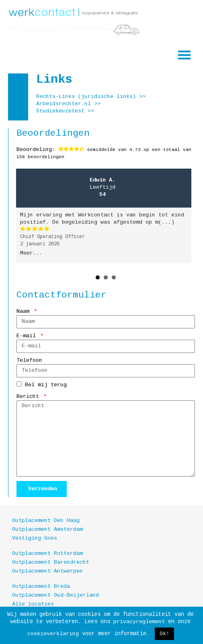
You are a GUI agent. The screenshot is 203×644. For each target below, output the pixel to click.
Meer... (31, 253)
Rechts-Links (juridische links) (86, 97)
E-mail (28, 336)
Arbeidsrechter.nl (64, 104)
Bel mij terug (46, 385)
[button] (185, 55)
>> (142, 97)
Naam (25, 311)
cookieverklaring (53, 634)
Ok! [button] (164, 634)
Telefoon (29, 360)
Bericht (29, 396)
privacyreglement (139, 622)
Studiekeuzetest (60, 111)
